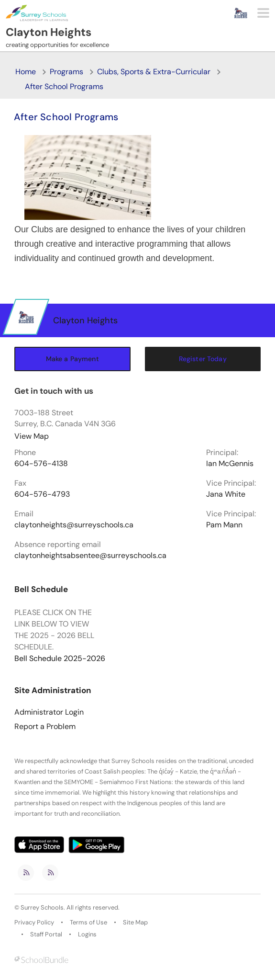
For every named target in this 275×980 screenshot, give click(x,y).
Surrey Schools (42, 908)
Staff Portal (46, 934)
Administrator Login (49, 712)
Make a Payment (72, 359)
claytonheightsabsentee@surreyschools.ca (90, 556)
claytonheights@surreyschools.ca (74, 525)
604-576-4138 (41, 464)
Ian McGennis (230, 464)
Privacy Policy (34, 923)
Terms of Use (88, 923)
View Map (32, 436)
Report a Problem (45, 727)
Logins (87, 934)
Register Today (203, 359)
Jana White (226, 494)
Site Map (135, 923)
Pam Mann (224, 525)
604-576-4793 (42, 494)
